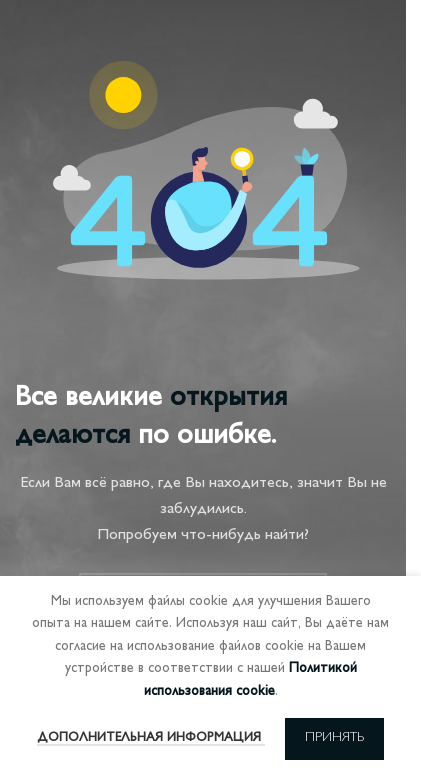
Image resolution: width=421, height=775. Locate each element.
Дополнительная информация (151, 738)
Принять (334, 738)
